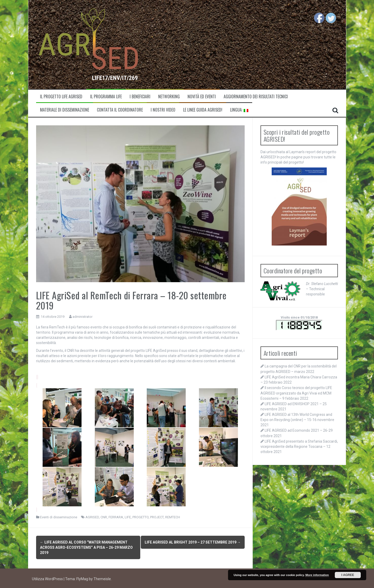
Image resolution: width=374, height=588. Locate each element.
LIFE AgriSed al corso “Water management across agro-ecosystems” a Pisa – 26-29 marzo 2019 (86, 547)
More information (317, 575)
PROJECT (157, 517)
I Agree (348, 575)
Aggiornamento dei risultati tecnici (256, 97)
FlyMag (82, 578)
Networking (169, 97)
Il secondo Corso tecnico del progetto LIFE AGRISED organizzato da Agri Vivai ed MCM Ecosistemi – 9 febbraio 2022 (296, 393)
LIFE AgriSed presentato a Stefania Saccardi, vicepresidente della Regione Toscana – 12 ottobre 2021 (299, 447)
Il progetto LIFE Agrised (61, 97)
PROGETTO (141, 517)
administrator (82, 317)
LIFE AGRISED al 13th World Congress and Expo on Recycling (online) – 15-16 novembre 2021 (297, 420)
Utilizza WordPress (48, 578)
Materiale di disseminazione (65, 110)
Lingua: (239, 110)
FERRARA (116, 517)
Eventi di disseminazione (59, 517)
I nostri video (163, 110)
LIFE (128, 517)
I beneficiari (140, 97)
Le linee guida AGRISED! (203, 110)
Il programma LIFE (106, 97)
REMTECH (173, 517)
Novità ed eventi (202, 97)
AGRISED (92, 517)
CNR (104, 517)
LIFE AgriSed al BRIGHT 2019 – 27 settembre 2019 (193, 542)
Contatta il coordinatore (120, 110)
